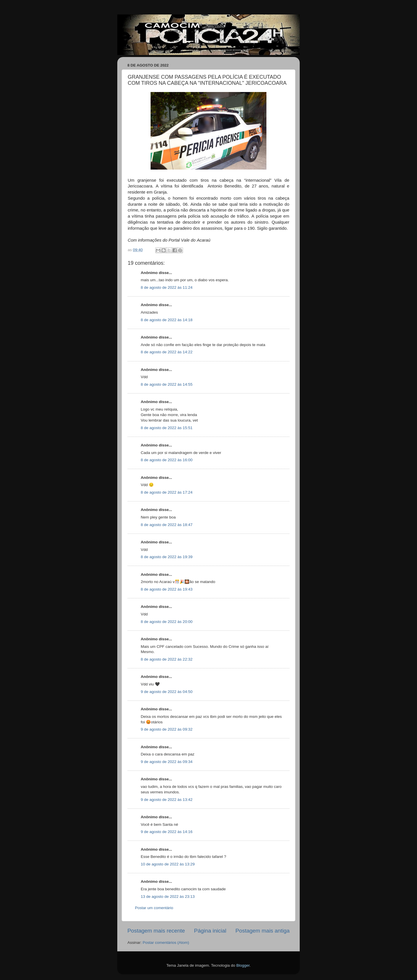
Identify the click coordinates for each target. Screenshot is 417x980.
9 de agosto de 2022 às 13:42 (167, 800)
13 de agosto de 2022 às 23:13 (168, 897)
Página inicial (210, 931)
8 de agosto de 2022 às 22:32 (167, 659)
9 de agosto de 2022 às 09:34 (167, 762)
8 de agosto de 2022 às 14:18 (167, 320)
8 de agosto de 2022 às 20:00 (167, 622)
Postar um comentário (154, 908)
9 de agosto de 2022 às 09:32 (167, 729)
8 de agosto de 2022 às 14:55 (167, 384)
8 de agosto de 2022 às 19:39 (167, 557)
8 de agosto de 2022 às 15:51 (167, 428)
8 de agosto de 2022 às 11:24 (167, 287)
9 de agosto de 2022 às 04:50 (167, 692)
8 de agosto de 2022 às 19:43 (167, 589)
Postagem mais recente (156, 931)
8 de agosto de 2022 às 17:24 (167, 492)
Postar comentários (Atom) (166, 943)
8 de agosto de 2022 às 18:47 (167, 525)
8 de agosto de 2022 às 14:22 (167, 352)
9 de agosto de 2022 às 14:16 (167, 832)
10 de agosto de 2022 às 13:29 (168, 864)
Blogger (243, 965)
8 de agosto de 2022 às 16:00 (167, 460)
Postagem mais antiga (263, 931)
